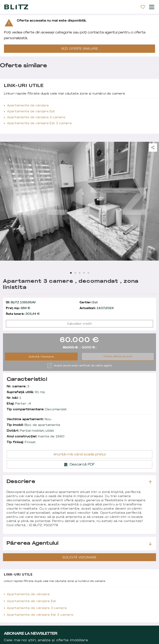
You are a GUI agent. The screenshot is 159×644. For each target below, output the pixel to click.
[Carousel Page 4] (84, 273)
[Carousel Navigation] (79, 201)
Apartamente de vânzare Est (31, 112)
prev (5, 201)
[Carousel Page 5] (88, 273)
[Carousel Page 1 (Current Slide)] (71, 273)
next (154, 201)
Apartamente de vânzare (28, 106)
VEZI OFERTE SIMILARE (80, 49)
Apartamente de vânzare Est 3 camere (40, 123)
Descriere (79, 482)
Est (89, 303)
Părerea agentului (79, 544)
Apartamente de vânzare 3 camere (36, 118)
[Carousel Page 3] (80, 273)
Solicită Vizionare (41, 357)
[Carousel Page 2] (75, 273)
